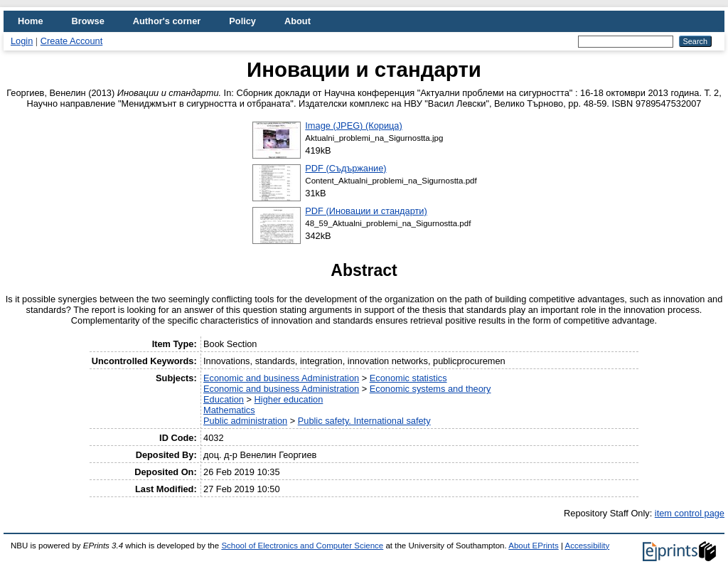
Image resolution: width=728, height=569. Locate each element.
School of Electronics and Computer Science (302, 546)
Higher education (289, 399)
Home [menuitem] (31, 21)
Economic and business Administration (281, 378)
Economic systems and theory (430, 389)
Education (224, 399)
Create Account (72, 41)
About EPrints (533, 546)
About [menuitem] (298, 21)
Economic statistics (408, 378)
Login (22, 41)
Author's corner (167, 21)
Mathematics (229, 410)
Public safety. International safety (364, 421)
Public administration (245, 421)
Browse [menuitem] (88, 21)
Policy (242, 21)
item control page (690, 513)
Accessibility (587, 546)
